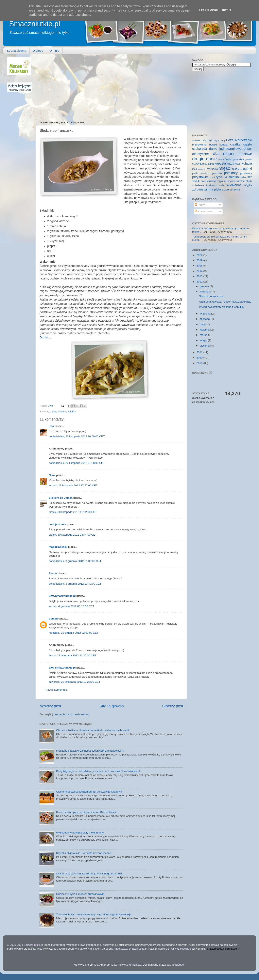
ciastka (235, 144)
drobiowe (245, 154)
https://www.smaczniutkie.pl (130, 949)
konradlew (135, 965)
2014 (200, 271)
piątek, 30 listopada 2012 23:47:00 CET (73, 535)
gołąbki (248, 159)
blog (223, 140)
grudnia (205, 286)
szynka (231, 181)
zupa (226, 189)
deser (248, 149)
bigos (217, 140)
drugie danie (204, 159)
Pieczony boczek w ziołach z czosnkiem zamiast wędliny (90, 751)
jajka (211, 164)
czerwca (205, 319)
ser (250, 177)
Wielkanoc (234, 185)
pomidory (231, 173)
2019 (200, 260)
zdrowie (198, 189)
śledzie (62, 411)
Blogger (180, 965)
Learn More (209, 10)
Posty (200, 205)
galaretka (238, 159)
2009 (200, 363)
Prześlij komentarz (56, 690)
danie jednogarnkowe (225, 149)
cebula (224, 145)
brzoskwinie (199, 145)
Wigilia (72, 411)
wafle (221, 185)
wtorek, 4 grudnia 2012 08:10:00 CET (71, 606)
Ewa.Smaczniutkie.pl (62, 596)
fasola (228, 159)
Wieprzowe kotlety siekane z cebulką (221, 307)
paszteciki (205, 173)
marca (204, 335)
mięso (224, 168)
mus (240, 169)
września (205, 314)
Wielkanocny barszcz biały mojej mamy (80, 833)
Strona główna (17, 51)
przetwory (246, 173)
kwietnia (205, 330)
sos (203, 181)
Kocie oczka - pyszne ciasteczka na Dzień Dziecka (87, 812)
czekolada (200, 149)
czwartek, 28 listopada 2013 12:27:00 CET (74, 682)
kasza (231, 164)
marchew (212, 169)
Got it (227, 10)
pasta (195, 173)
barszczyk (207, 140)
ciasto (248, 144)
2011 (200, 352)
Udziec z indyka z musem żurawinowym (80, 894)
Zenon (53, 573)
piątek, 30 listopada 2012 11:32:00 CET (73, 512)
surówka (211, 181)
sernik (196, 181)
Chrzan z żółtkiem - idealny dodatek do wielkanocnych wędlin (93, 730)
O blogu (38, 51)
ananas (196, 140)
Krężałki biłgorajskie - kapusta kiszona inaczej (84, 853)
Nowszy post (50, 706)
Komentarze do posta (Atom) (72, 714)
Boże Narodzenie (239, 140)
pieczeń (217, 173)
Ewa (51, 406)
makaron (202, 169)
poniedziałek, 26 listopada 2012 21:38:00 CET (77, 463)
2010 (200, 358)
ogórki (247, 169)
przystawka (200, 177)
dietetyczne (201, 154)
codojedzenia (57, 524)
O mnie (54, 51)
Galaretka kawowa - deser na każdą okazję (225, 302)
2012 (200, 282)
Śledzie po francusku (212, 296)
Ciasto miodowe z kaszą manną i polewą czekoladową (89, 792)
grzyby (196, 164)
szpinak (222, 181)
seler (243, 177)
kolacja (247, 163)
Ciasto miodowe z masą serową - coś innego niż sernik (89, 874)
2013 (200, 276)
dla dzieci (224, 154)
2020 (200, 255)
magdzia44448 (58, 547)
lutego (204, 340)
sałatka (234, 177)
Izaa (51, 426)
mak (195, 169)
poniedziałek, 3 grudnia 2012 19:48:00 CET (75, 584)
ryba (53, 411)
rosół (212, 177)
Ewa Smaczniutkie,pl (62, 668)
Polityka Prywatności (182, 949)
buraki (213, 145)
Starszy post (173, 706)
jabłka (204, 164)
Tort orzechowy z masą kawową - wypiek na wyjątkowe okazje (94, 914)
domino (54, 619)
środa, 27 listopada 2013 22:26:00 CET (73, 655)
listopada (206, 292)
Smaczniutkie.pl (35, 24)
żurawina (235, 190)
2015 (200, 266)
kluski (238, 164)
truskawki (211, 185)
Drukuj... (45, 337)
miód (234, 169)
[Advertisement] (93, 85)
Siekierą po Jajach (61, 498)
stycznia (205, 346)
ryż (225, 177)
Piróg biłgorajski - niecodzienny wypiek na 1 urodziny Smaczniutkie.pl (98, 771)
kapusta (220, 163)
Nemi (52, 475)
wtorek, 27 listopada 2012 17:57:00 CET (73, 485)
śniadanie (198, 185)
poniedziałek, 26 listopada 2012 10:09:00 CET (77, 436)
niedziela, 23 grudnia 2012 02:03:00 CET (74, 633)
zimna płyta (213, 189)
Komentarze (204, 211)
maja (203, 324)
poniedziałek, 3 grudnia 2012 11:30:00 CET (75, 561)
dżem (221, 159)
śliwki (249, 181)
